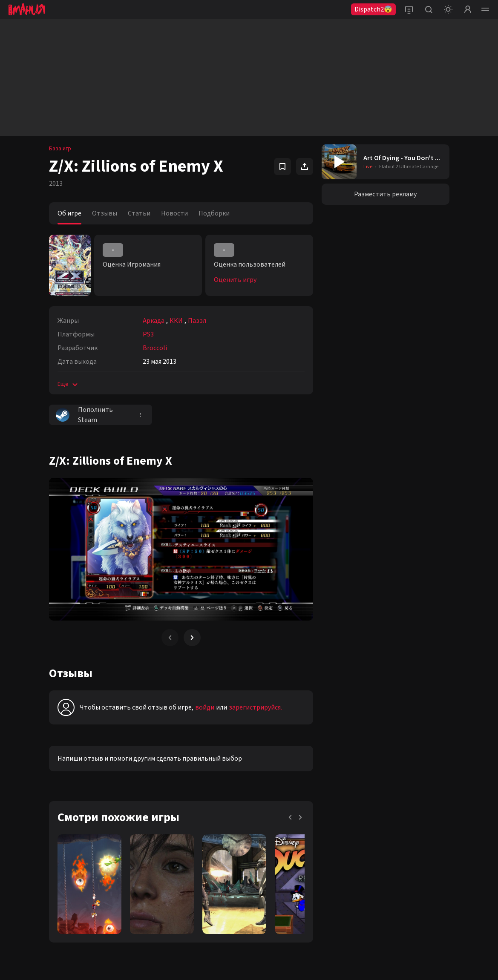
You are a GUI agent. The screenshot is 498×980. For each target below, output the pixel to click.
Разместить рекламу (385, 194)
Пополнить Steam (84, 415)
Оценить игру (235, 280)
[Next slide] (192, 638)
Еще (68, 384)
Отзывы (105, 213)
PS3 (148, 334)
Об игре (69, 213)
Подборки (214, 213)
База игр (60, 149)
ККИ (176, 321)
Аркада (154, 321)
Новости (174, 213)
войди (205, 707)
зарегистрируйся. (255, 707)
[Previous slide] (170, 638)
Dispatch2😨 (373, 9)
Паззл (197, 321)
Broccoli (155, 348)
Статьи (139, 213)
